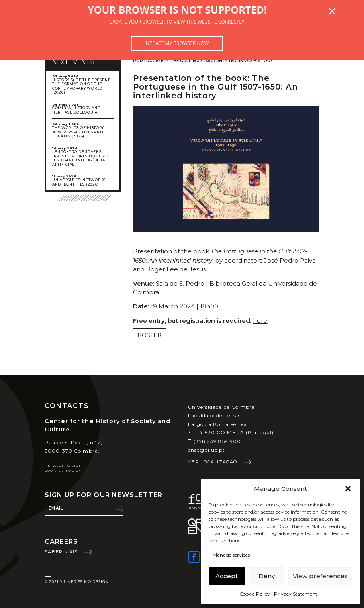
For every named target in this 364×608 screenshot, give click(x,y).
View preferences (320, 576)
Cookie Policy (255, 594)
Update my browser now (177, 43)
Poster (150, 335)
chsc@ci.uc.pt (207, 450)
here (260, 321)
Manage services (231, 555)
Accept (227, 576)
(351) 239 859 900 (214, 441)
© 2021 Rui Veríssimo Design (77, 582)
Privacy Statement (296, 594)
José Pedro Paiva (290, 260)
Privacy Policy (63, 465)
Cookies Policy (63, 471)
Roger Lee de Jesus (176, 269)
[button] (348, 489)
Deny (267, 576)
